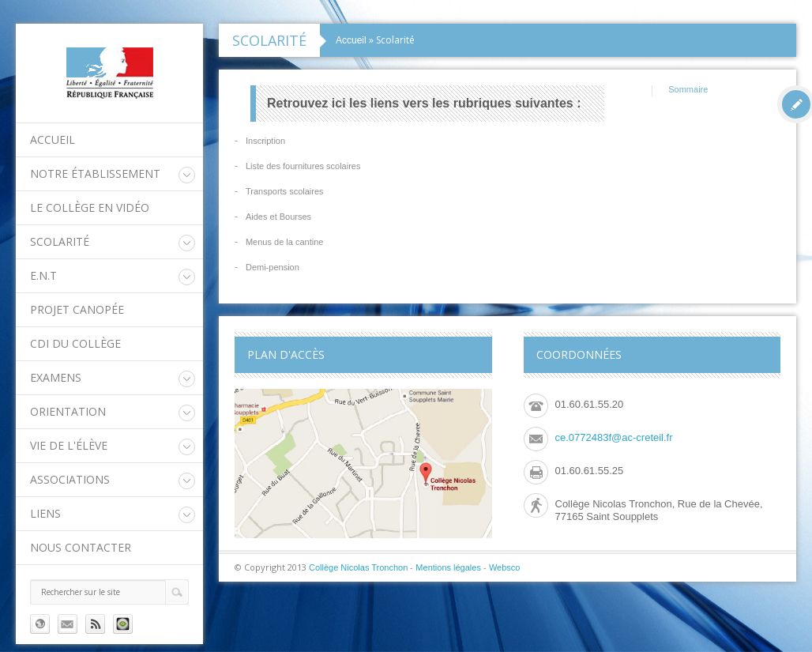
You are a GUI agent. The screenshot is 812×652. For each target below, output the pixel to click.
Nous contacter (81, 547)
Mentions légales (448, 567)
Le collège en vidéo (90, 207)
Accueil (53, 139)
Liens (45, 513)
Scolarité (60, 241)
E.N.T (43, 275)
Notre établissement (95, 173)
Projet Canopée (77, 309)
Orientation (68, 411)
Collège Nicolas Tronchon (358, 567)
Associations (70, 479)
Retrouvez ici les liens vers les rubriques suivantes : (424, 103)
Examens (56, 377)
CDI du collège (75, 343)
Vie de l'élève (69, 445)
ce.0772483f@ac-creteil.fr (614, 437)
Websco (505, 567)
